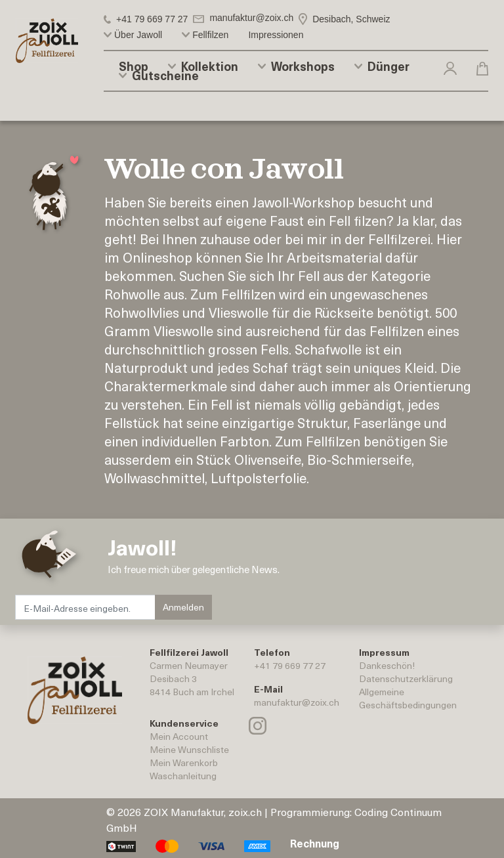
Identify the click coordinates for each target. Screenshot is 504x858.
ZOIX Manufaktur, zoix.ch (203, 811)
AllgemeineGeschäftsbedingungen (408, 698)
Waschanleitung (183, 776)
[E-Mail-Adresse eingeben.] (86, 607)
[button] (450, 68)
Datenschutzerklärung (406, 678)
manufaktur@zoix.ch (297, 702)
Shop (134, 66)
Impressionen (276, 35)
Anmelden (183, 607)
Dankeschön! (387, 665)
